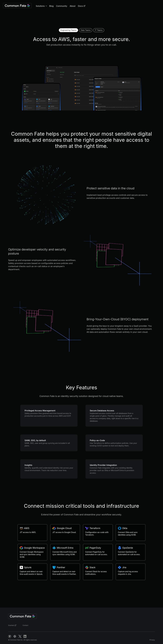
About (73, 6)
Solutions (40, 6)
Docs (82, 6)
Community (62, 6)
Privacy (152, 640)
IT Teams (99, 30)
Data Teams (86, 30)
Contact (25, 625)
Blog (51, 6)
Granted (12, 625)
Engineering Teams (68, 30)
